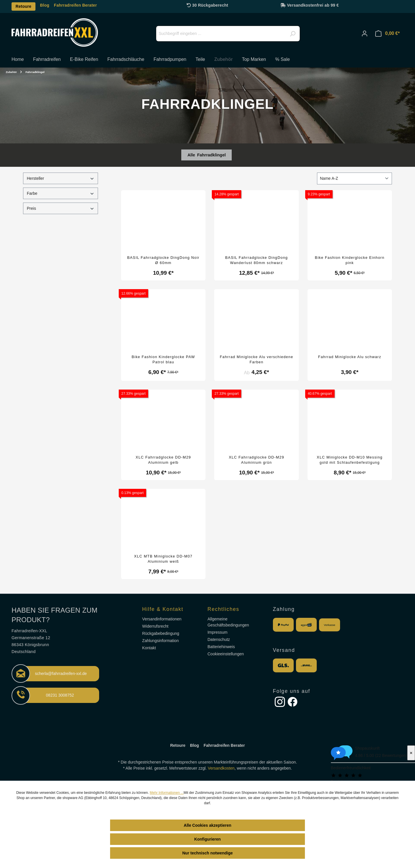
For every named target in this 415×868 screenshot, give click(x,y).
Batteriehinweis (221, 647)
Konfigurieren (207, 839)
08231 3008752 (60, 695)
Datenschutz (219, 639)
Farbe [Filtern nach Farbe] (61, 193)
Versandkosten (221, 768)
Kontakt (149, 648)
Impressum (217, 632)
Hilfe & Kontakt (163, 609)
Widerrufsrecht (155, 626)
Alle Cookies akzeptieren (208, 825)
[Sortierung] (354, 178)
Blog (45, 5)
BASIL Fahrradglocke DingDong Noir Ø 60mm (163, 260)
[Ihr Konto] (365, 33)
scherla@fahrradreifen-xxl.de (61, 674)
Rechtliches (223, 609)
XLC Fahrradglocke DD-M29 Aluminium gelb (163, 460)
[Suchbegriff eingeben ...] (228, 34)
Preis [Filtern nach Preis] (61, 208)
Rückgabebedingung (161, 633)
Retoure (23, 6)
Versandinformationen (162, 619)
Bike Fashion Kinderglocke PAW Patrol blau (163, 359)
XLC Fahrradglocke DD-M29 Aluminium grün (256, 460)
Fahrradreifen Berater (75, 5)
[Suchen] (293, 34)
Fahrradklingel (211, 155)
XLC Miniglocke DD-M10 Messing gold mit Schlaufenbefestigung (350, 460)
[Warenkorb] (387, 33)
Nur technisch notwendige (207, 853)
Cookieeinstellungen (226, 654)
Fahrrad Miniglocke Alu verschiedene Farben (257, 359)
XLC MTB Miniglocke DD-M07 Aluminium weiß (163, 559)
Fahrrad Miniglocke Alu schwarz (350, 357)
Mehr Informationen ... (167, 793)
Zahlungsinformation (160, 641)
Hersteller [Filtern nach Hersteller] (61, 178)
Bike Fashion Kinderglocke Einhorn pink (350, 260)
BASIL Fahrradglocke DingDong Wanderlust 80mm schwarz (256, 260)
